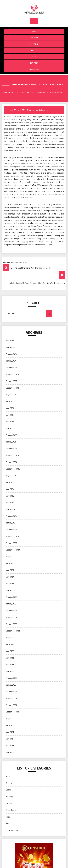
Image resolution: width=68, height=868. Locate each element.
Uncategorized (12, 830)
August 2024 (11, 476)
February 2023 (12, 597)
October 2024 (11, 462)
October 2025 (11, 381)
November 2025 (12, 374)
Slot (34, 57)
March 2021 (10, 752)
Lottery (34, 63)
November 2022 (12, 617)
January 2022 (11, 685)
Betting (34, 44)
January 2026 (11, 361)
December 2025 (12, 368)
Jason (11, 110)
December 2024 (12, 449)
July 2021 (9, 725)
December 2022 (12, 611)
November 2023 (12, 536)
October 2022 (11, 624)
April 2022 (10, 665)
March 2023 (10, 590)
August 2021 (11, 719)
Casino (34, 31)
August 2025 (11, 395)
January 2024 (11, 523)
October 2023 (11, 543)
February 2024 (12, 516)
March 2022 (10, 671)
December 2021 (12, 692)
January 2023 (11, 604)
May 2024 (10, 496)
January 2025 (11, 442)
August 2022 (11, 638)
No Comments (44, 110)
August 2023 (11, 557)
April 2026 (10, 341)
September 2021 (13, 712)
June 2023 (10, 570)
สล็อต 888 (36, 185)
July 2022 (9, 644)
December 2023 (12, 530)
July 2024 (9, 482)
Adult (8, 776)
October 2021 (11, 705)
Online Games (34, 69)
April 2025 (10, 422)
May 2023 (10, 577)
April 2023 (10, 584)
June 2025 (10, 408)
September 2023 (13, 550)
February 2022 (12, 678)
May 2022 (10, 658)
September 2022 (13, 631)
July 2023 (9, 563)
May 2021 (10, 739)
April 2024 (10, 503)
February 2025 (12, 435)
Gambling (34, 38)
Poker (34, 50)
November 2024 (12, 455)
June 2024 (10, 489)
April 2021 (10, 745)
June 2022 (10, 651)
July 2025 (9, 401)
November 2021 (12, 698)
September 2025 (13, 388)
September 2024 (13, 469)
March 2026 (10, 347)
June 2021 (10, 732)
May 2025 (10, 415)
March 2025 (10, 428)
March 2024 (10, 509)
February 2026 (12, 354)
